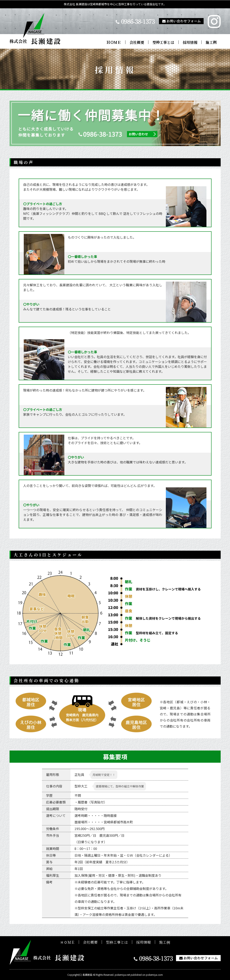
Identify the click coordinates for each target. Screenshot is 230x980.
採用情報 (190, 42)
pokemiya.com (154, 975)
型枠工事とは (163, 42)
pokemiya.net (122, 975)
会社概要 (137, 42)
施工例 (211, 42)
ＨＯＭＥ (114, 42)
